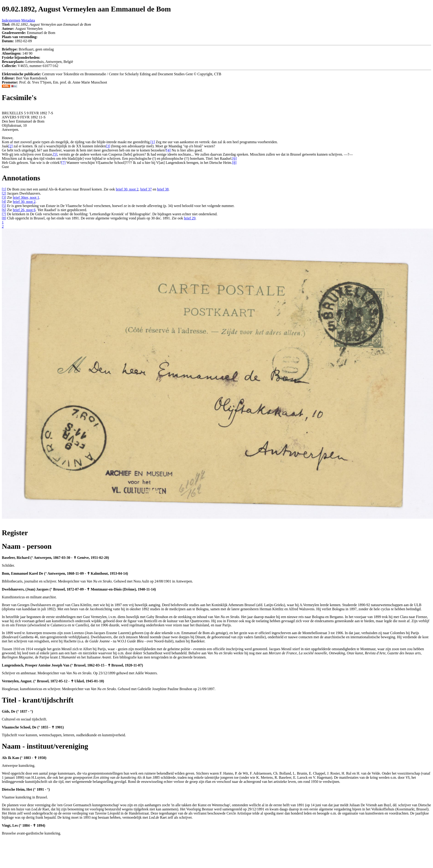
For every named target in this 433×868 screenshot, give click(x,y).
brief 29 (190, 218)
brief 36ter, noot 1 (26, 197)
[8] (4, 218)
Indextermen (11, 20)
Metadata (28, 20)
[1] (4, 189)
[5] (4, 206)
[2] (4, 193)
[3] (4, 197)
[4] (4, 202)
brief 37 (146, 189)
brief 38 (163, 189)
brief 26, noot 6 (24, 210)
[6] (4, 210)
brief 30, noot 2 (127, 189)
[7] (4, 214)
